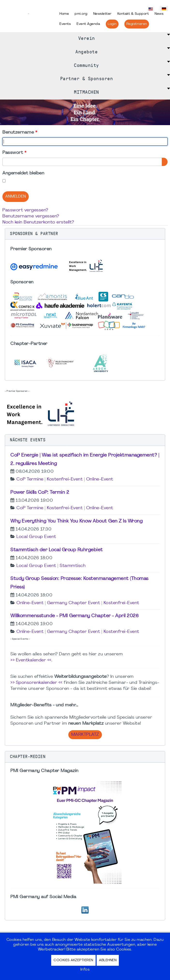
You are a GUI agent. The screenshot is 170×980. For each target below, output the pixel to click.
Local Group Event (36, 537)
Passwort (14, 153)
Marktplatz (85, 735)
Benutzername (20, 132)
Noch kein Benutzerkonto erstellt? (38, 222)
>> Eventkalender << (31, 660)
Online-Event (100, 479)
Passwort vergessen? (25, 210)
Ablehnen (108, 960)
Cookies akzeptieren (73, 960)
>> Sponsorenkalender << (36, 683)
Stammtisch (73, 566)
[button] (85, 234)
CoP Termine (30, 479)
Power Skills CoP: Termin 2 (40, 493)
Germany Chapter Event (74, 603)
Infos (85, 970)
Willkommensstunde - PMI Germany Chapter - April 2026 (74, 616)
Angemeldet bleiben (23, 173)
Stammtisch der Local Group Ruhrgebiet (57, 550)
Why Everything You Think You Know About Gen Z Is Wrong (76, 521)
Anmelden (16, 197)
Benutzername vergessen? (31, 216)
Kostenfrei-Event (65, 479)
